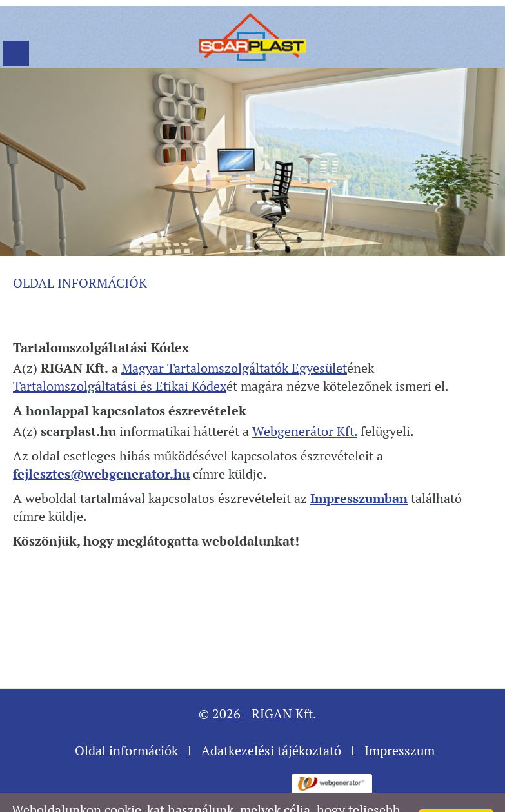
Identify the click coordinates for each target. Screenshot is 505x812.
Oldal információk (126, 718)
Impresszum (400, 718)
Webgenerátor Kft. (305, 399)
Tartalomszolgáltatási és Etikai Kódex (120, 354)
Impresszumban (359, 466)
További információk (352, 795)
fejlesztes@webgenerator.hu (101, 441)
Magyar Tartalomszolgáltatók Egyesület (234, 336)
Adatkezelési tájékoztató (271, 718)
